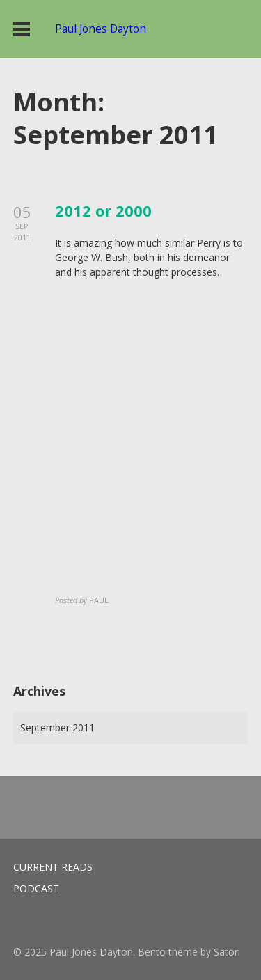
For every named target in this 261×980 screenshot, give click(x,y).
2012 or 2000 (103, 210)
